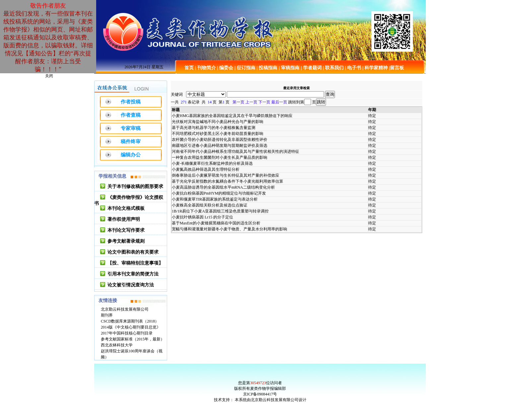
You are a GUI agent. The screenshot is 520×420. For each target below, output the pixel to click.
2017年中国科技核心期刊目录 (127, 333)
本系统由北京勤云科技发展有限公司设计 (271, 400)
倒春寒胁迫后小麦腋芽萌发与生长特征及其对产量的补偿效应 (226, 175)
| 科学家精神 (375, 68)
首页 (189, 68)
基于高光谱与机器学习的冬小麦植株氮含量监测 (214, 128)
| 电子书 (353, 68)
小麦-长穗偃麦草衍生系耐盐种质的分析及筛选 (212, 163)
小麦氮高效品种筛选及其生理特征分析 (206, 169)
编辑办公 (131, 155)
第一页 (238, 102)
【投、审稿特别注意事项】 (135, 263)
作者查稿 (131, 115)
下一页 (264, 102)
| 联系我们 (333, 68)
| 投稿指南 (267, 68)
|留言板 (396, 68)
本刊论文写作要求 (126, 230)
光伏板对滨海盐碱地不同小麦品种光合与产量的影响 (218, 122)
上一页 (251, 102)
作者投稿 (131, 102)
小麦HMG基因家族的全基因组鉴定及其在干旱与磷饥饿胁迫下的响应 (232, 116)
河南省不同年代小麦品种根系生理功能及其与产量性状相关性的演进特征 (235, 151)
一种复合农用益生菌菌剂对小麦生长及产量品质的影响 (220, 157)
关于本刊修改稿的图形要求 (135, 186)
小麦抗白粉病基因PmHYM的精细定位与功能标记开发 (219, 193)
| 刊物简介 (205, 68)
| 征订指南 (245, 68)
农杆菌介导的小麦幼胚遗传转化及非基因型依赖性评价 (220, 140)
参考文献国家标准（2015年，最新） (133, 339)
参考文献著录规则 (126, 241)
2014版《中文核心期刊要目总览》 (131, 327)
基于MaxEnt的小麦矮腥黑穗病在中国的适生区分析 (216, 223)
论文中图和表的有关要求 (133, 252)
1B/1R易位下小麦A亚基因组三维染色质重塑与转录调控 (220, 211)
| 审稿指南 (289, 68)
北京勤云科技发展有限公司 (125, 309)
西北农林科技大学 (117, 345)
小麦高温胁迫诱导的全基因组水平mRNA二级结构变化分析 (223, 187)
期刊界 (107, 315)
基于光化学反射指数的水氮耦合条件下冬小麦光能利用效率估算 (227, 181)
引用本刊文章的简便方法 (133, 274)
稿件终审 (131, 142)
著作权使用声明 (124, 219)
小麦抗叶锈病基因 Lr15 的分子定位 (202, 217)
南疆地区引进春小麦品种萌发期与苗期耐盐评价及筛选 (220, 146)
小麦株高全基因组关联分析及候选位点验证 (210, 205)
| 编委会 (225, 68)
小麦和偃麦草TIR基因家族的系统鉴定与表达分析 (215, 199)
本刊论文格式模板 (126, 208)
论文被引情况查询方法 (131, 285)
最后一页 (279, 102)
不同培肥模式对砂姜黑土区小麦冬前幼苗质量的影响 (218, 134)
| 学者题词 (311, 68)
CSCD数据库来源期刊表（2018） (130, 321)
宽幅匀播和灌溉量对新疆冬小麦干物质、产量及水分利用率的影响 (229, 229)
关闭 (49, 76)
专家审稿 (131, 128)
